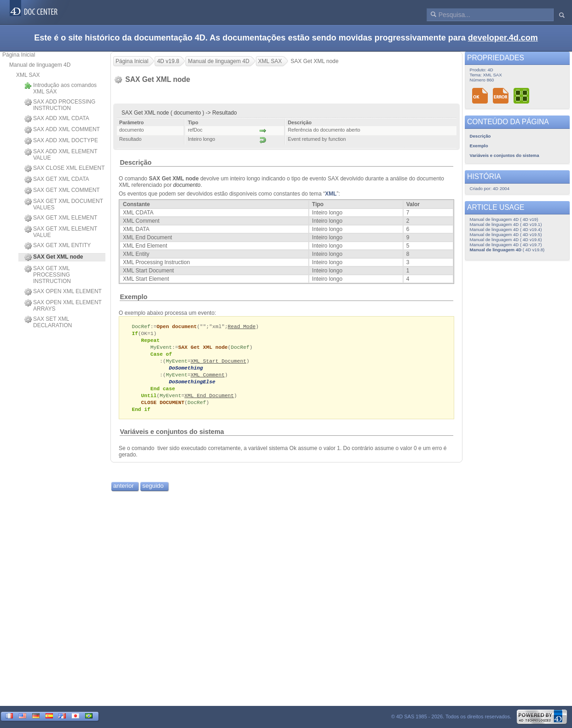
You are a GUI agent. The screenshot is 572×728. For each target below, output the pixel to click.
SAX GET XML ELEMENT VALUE (61, 232)
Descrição (136, 162)
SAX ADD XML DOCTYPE (61, 141)
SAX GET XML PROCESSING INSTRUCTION (48, 275)
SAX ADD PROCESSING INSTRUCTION (60, 105)
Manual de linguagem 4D (40, 65)
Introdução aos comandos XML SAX (61, 88)
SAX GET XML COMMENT (62, 191)
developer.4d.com (503, 38)
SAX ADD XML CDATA (57, 119)
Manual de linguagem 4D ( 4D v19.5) (506, 234)
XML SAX (28, 75)
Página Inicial (19, 55)
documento (187, 185)
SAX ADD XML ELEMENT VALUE (61, 155)
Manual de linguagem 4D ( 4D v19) (504, 219)
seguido (153, 492)
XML (331, 194)
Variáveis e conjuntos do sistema (172, 438)
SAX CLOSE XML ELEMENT (65, 168)
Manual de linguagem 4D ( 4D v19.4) (506, 229)
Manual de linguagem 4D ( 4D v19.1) (506, 224)
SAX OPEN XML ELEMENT (63, 292)
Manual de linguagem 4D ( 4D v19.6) (506, 240)
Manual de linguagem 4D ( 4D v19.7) (506, 245)
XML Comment (208, 378)
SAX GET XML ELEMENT (61, 218)
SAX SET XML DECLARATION (48, 322)
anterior (124, 492)
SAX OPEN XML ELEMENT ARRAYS (63, 306)
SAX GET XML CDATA (57, 179)
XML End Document (209, 400)
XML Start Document (218, 363)
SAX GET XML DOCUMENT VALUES (64, 204)
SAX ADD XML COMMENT (62, 130)
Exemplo (133, 297)
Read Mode (242, 326)
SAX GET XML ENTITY (58, 246)
